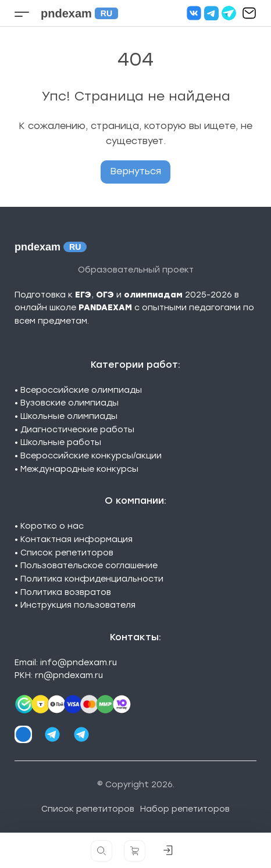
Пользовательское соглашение (89, 566)
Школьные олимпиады (69, 416)
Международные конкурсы (79, 469)
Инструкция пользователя (78, 605)
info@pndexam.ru (79, 663)
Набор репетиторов (185, 809)
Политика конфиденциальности (92, 579)
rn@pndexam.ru (69, 675)
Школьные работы (61, 442)
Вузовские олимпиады (69, 403)
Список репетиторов (67, 553)
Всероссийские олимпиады (81, 390)
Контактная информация (76, 539)
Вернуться (135, 171)
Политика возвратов (66, 592)
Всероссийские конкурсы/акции (91, 456)
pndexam (79, 13)
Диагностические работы (77, 430)
